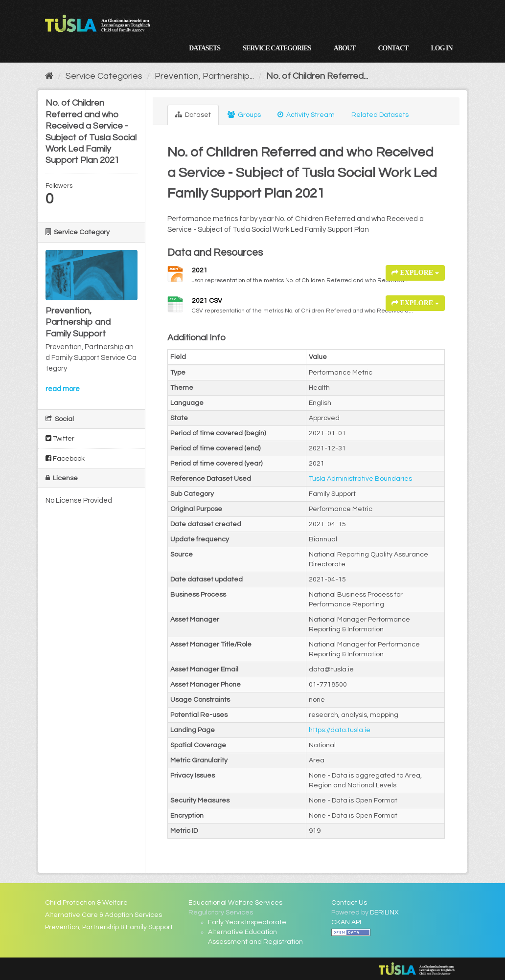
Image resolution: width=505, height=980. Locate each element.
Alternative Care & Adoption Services (103, 915)
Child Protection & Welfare (86, 903)
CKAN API (346, 922)
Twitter (60, 438)
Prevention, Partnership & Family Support (109, 927)
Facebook (65, 458)
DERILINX (384, 913)
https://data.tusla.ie (340, 730)
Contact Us (349, 903)
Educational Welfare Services (235, 903)
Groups (244, 115)
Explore (415, 273)
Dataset (193, 115)
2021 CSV (207, 301)
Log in (441, 48)
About (345, 48)
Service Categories (277, 48)
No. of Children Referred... (317, 76)
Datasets (205, 48)
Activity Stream (306, 115)
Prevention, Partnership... (204, 76)
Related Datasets (380, 115)
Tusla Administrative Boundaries (360, 479)
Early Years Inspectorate (247, 922)
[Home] (49, 76)
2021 (200, 270)
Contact (393, 48)
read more (63, 389)
